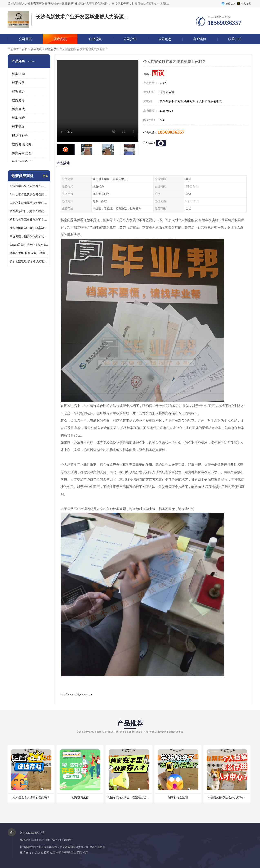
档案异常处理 (22, 153)
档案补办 (18, 92)
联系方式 (235, 39)
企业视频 (95, 39)
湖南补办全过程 (178, 798)
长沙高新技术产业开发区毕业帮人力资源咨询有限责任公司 (54, 847)
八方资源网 (42, 853)
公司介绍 (130, 39)
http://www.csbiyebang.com (77, 694)
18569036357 (171, 132)
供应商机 (60, 39)
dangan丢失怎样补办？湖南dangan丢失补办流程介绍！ (29, 245)
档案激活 (18, 100)
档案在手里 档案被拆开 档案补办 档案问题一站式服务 (29, 253)
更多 (45, 176)
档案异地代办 (22, 144)
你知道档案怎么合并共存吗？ (227, 798)
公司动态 (165, 39)
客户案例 (200, 39)
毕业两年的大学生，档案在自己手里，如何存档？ (138, 798)
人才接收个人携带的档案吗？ (31, 798)
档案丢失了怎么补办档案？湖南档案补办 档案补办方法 (29, 220)
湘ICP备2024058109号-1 (60, 840)
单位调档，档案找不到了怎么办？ (29, 236)
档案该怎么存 (80, 798)
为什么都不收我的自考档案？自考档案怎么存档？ (29, 194)
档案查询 (18, 74)
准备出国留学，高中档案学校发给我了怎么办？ (29, 228)
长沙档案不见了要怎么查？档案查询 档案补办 (29, 186)
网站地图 (83, 853)
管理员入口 (69, 853)
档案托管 (18, 118)
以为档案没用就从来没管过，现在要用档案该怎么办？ (29, 203)
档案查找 (18, 109)
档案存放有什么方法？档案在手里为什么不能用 (29, 211)
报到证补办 (20, 136)
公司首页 (25, 39)
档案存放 (51, 49)
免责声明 (56, 853)
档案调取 (18, 127)
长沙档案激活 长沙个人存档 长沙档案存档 (29, 262)
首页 (25, 49)
